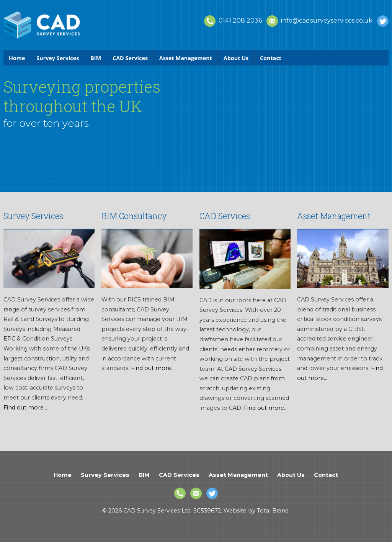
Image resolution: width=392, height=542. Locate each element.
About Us (236, 58)
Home (17, 58)
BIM (96, 58)
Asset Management (186, 58)
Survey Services (58, 58)
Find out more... (25, 408)
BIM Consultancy (134, 216)
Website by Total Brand (256, 511)
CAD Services (130, 58)
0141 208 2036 (233, 20)
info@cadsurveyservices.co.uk (319, 20)
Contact (271, 58)
